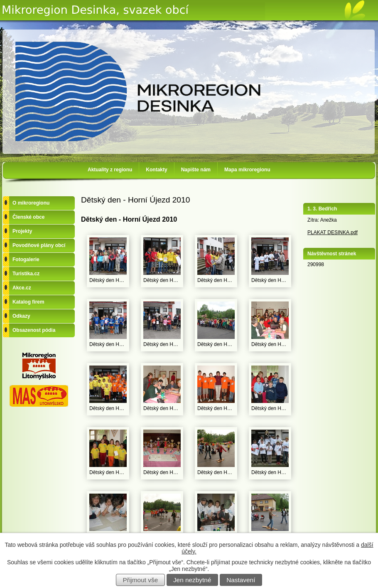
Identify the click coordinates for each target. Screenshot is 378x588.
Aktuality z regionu (110, 170)
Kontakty (156, 170)
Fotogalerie (26, 259)
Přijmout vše (141, 580)
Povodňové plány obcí (39, 245)
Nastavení (241, 580)
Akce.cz (22, 288)
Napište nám (196, 170)
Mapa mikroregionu (247, 170)
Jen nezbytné (192, 580)
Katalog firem (28, 302)
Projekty (22, 231)
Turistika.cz (26, 274)
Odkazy (21, 316)
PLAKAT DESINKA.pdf (333, 232)
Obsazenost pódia (34, 330)
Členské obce (28, 217)
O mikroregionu (31, 203)
